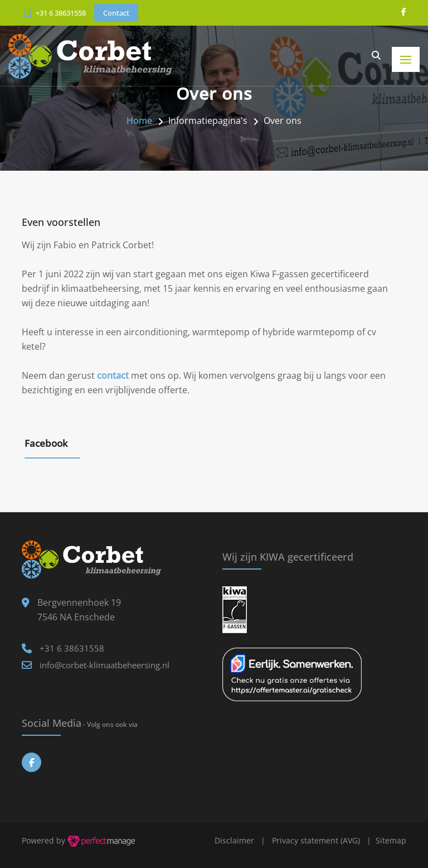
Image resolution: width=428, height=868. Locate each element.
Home (139, 120)
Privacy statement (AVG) (316, 840)
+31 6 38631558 (61, 13)
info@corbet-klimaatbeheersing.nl (104, 665)
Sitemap (391, 840)
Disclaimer (234, 840)
